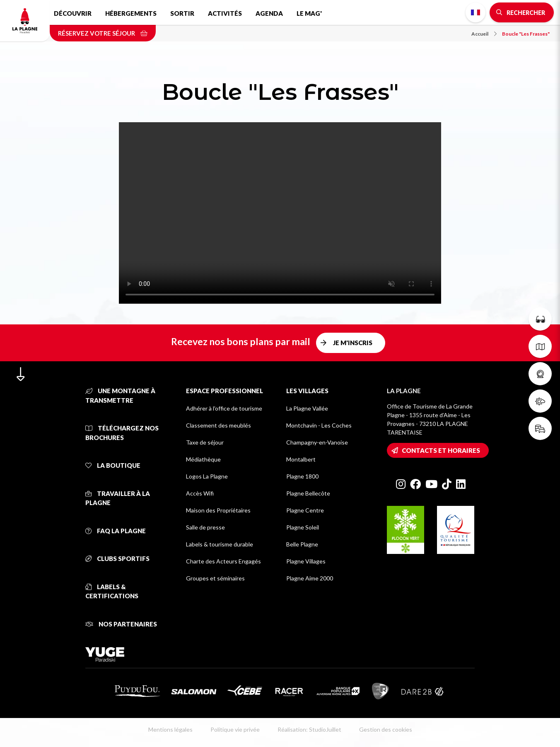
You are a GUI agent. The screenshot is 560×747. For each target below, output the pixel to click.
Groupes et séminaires (215, 578)
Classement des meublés (218, 425)
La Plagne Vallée (307, 408)
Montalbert (301, 459)
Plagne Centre (305, 510)
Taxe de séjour (205, 442)
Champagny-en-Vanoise (317, 442)
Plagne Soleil (303, 527)
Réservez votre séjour (103, 33)
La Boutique (113, 465)
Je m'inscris (353, 343)
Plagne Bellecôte (308, 493)
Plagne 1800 (302, 476)
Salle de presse (205, 527)
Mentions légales (170, 729)
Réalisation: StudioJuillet (309, 729)
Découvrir (73, 13)
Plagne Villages (306, 561)
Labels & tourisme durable (220, 544)
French (476, 12)
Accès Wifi (200, 493)
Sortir (182, 13)
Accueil (484, 34)
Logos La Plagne (207, 476)
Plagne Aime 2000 (310, 578)
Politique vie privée (235, 729)
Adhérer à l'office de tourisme (224, 408)
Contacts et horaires (441, 450)
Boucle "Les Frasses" (526, 34)
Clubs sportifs (117, 558)
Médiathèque (203, 459)
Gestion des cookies (386, 729)
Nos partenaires (121, 624)
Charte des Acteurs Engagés (223, 561)
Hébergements (131, 13)
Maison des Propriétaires (218, 510)
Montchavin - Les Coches (319, 425)
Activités (225, 13)
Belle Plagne (302, 544)
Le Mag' (309, 13)
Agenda (269, 13)
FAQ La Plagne (116, 531)
